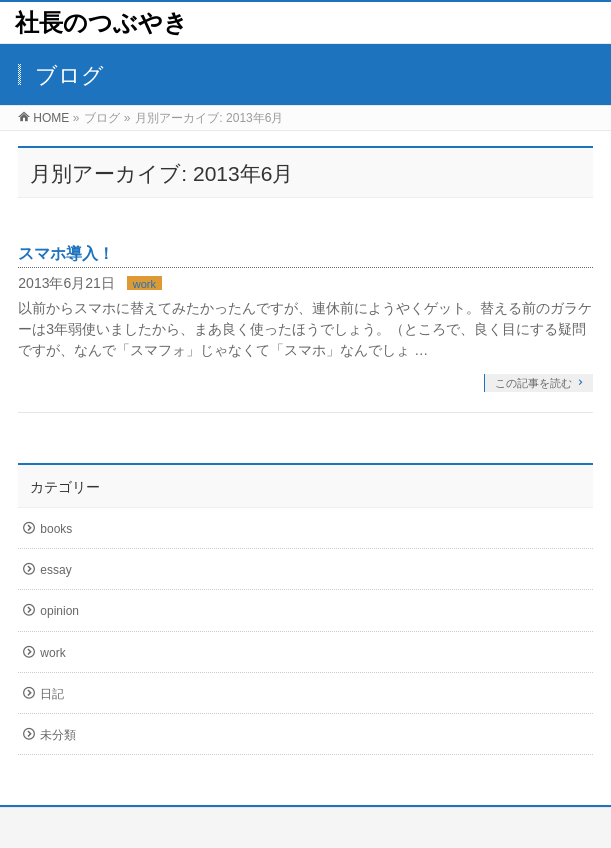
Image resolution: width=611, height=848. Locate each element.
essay (55, 570)
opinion (59, 611)
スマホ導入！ (66, 253)
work (144, 284)
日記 (52, 694)
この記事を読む (533, 383)
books (56, 529)
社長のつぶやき (101, 22)
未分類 (58, 735)
